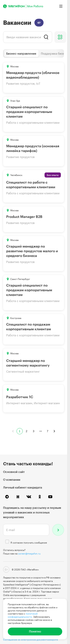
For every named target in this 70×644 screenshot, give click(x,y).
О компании (12, 480)
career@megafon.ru (29, 553)
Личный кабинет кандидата (23, 487)
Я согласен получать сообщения (29, 543)
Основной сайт (14, 472)
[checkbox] (7, 542)
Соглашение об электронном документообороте (31, 640)
